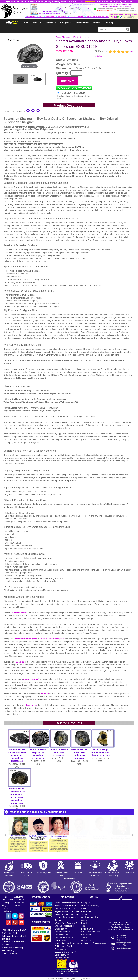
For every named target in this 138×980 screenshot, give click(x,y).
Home (26, 23)
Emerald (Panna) (31, 679)
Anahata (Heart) (20, 613)
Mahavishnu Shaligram (26, 639)
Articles (97, 23)
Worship (109, 23)
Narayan (45, 694)
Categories (66, 23)
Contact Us (51, 23)
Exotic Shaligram (64, 37)
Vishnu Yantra (30, 705)
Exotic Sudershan (81, 37)
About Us (37, 23)
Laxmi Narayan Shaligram (52, 639)
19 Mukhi (20, 662)
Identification (82, 23)
